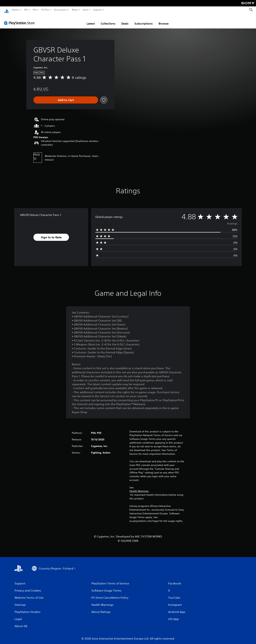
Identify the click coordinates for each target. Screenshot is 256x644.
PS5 (26, 10)
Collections (108, 20)
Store (86, 10)
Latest (91, 20)
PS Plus (45, 10)
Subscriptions (144, 20)
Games (15, 10)
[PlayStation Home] (7, 10)
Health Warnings (139, 488)
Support (98, 10)
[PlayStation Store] (20, 19)
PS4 (35, 10)
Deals (125, 20)
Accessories (60, 10)
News (75, 10)
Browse (164, 20)
